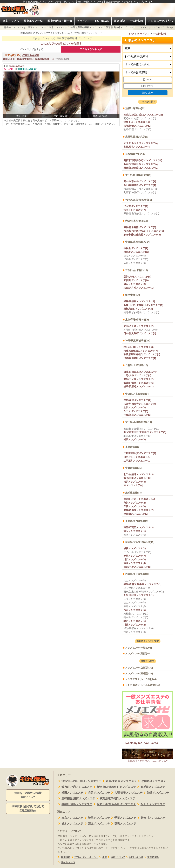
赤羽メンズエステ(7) (135, 556)
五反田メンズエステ (150, 787)
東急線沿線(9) (133, 447)
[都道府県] (148, 48)
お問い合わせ (134, 857)
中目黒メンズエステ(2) (136, 248)
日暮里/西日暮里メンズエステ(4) (141, 372)
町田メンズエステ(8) (135, 440)
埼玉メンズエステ (97, 818)
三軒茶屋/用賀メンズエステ (76, 799)
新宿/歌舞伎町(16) (135, 154)
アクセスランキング (91, 49)
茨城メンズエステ (97, 824)
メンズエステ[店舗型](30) (139, 668)
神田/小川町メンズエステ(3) (139, 347)
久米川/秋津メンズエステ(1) (139, 595)
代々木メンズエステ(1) (136, 206)
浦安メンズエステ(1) (135, 531)
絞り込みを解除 (31, 55)
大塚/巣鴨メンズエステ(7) (137, 126)
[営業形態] (148, 72)
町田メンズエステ (70, 793)
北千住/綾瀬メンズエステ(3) (139, 474)
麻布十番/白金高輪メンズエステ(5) (142, 235)
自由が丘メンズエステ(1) (137, 457)
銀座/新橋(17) (133, 295)
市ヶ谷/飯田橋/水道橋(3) (138, 175)
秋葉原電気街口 (25, 59)
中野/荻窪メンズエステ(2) (137, 400)
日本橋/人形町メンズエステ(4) (140, 333)
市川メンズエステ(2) (135, 503)
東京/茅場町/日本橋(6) (137, 320)
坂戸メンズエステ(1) (135, 621)
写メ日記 (119, 21)
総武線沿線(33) (133, 493)
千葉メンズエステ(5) (135, 506)
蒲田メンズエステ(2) (135, 284)
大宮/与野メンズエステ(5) (137, 567)
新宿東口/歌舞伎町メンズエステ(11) (143, 160)
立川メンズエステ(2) (135, 408)
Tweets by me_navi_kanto (141, 743)
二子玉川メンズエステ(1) (137, 461)
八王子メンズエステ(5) (136, 411)
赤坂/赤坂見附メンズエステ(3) (140, 227)
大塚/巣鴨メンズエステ (126, 793)
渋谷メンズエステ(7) (135, 210)
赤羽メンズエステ (97, 793)
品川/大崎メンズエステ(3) (137, 277)
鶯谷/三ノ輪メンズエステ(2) (139, 379)
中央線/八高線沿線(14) (137, 394)
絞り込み (147, 93)
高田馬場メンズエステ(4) (137, 147)
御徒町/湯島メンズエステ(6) (139, 383)
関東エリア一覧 (33, 21)
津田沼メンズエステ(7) (136, 514)
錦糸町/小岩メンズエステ (75, 787)
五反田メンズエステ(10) (137, 280)
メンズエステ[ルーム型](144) (141, 679)
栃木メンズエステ (70, 824)
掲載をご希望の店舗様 (28, 795)
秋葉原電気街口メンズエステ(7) (141, 351)
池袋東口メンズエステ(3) (137, 122)
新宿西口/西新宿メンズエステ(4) (141, 164)
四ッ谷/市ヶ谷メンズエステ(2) (140, 182)
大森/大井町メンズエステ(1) (139, 288)
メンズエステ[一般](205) (139, 648)
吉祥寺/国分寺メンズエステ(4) (140, 404)
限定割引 (148, 86)
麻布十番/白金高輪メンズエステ (114, 804)
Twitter (148, 80)
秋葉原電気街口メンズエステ (115, 799)
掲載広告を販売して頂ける (28, 809)
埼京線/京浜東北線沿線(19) (140, 542)
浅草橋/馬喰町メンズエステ (120, 27)
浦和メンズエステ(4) (135, 563)
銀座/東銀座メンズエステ (119, 781)
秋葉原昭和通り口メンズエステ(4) (142, 354)
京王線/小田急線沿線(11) (139, 422)
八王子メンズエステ (150, 804)
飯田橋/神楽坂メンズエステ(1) (140, 185)
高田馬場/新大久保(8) (137, 137)
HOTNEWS (102, 21)
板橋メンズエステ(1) (135, 548)
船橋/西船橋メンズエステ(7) (139, 510)
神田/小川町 (9, 59)
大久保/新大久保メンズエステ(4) (141, 143)
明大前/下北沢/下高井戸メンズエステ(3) (145, 432)
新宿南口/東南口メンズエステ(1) (141, 168)
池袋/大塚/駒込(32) (135, 108)
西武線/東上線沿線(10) (137, 574)
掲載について (116, 857)
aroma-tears (17, 66)
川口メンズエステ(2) (135, 559)
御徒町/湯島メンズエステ (75, 804)
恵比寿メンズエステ (151, 781)
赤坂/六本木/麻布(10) (137, 221)
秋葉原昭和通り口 (45, 59)
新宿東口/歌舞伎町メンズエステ (114, 787)
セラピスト (84, 21)
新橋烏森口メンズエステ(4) (138, 309)
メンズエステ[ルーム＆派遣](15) (143, 685)
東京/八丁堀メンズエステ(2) (139, 326)
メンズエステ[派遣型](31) (139, 673)
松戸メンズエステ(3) (135, 482)
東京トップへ (11, 21)
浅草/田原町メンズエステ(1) (139, 386)
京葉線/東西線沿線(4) (137, 521)
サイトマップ (66, 862)
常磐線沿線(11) (133, 468)
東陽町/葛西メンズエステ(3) (139, 527)
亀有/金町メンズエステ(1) (137, 478)
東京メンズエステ (58, 27)
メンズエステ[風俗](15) (138, 654)
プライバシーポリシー (84, 857)
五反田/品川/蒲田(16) (137, 270)
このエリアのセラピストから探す (61, 44)
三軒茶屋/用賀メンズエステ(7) (140, 453)
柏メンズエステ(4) (133, 485)
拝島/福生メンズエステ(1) (137, 415)
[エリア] (148, 56)
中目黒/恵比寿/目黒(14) (138, 242)
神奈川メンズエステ (151, 818)
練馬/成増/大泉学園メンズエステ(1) (143, 584)
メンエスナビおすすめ (31, 49)
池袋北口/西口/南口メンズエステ (79, 781)
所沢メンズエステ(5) (135, 610)
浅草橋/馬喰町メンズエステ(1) (140, 358)
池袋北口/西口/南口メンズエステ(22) (143, 115)
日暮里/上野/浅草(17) (137, 365)
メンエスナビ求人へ (160, 21)
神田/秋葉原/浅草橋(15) (138, 341)
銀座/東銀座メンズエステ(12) (139, 301)
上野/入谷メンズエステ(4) (137, 376)
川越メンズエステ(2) (135, 625)
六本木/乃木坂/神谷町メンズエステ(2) (144, 231)
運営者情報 (151, 857)
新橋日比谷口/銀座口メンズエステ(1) (143, 305)
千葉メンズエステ (123, 818)
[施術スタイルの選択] (148, 64)
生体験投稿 (136, 21)
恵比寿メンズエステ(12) (137, 252)
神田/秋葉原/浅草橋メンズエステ (87, 27)
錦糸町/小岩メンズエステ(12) (139, 499)
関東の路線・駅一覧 (60, 21)
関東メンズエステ (37, 27)
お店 (132, 34)
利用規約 (64, 857)
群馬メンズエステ (123, 824)
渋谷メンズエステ (156, 793)
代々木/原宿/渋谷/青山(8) (139, 200)
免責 (103, 857)
